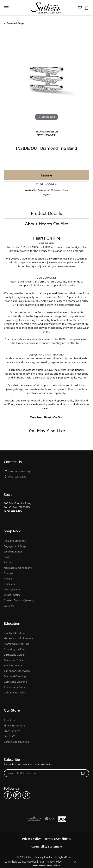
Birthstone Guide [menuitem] (14, 655)
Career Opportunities (16, 742)
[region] (46, 79)
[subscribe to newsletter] (83, 773)
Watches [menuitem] (9, 606)
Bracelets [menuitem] (9, 584)
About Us (9, 720)
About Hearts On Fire (47, 224)
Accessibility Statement (46, 846)
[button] (80, 8)
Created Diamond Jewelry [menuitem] (19, 600)
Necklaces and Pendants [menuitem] (18, 568)
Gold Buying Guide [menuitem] (15, 692)
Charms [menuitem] (8, 573)
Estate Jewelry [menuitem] (12, 595)
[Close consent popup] (75, 862)
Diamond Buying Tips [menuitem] (16, 644)
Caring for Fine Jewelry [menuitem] (17, 671)
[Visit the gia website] (50, 819)
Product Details (46, 213)
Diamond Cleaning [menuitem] (15, 676)
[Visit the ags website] (34, 819)
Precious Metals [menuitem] (13, 665)
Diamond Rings (15, 23)
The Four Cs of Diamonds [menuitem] (19, 638)
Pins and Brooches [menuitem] (15, 541)
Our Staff (9, 736)
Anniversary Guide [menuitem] (15, 687)
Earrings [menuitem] (9, 562)
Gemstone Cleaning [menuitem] (15, 682)
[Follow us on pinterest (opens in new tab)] (26, 795)
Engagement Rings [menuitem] (15, 546)
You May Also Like (47, 430)
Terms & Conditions (58, 839)
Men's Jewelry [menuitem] (12, 589)
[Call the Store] (13, 511)
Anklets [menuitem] (8, 579)
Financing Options (15, 725)
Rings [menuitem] (7, 557)
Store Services (12, 731)
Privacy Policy (31, 839)
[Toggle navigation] (6, 8)
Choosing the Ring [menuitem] (15, 649)
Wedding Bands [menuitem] (13, 552)
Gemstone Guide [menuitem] (14, 660)
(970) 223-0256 (46, 135)
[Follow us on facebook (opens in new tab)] (8, 795)
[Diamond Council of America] (62, 819)
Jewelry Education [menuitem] (14, 633)
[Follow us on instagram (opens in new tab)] (17, 795)
